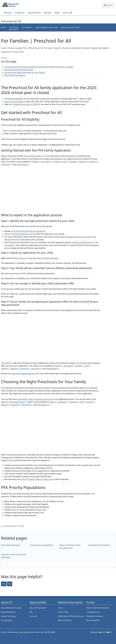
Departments (34, 13)
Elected (47, 13)
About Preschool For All (70, 27)
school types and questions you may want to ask (75, 237)
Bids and (38, 608)
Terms (60, 608)
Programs (20, 13)
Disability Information (95, 616)
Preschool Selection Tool (22, 234)
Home (3, 27)
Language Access (93, 612)
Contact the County (9, 616)
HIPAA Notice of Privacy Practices (71, 616)
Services (8, 13)
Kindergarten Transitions (99, 545)
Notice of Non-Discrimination (98, 608)
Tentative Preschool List (26, 104)
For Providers (27, 27)
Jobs (31, 612)
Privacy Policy (63, 612)
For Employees (7, 620)
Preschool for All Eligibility (41, 545)
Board (8, 612)
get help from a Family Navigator (44, 258)
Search (66, 13)
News (57, 13)
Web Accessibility (93, 620)
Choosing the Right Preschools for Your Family (25, 72)
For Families (14, 27)
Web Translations (65, 620)
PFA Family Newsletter (11, 545)
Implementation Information (47, 27)
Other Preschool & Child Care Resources (70, 547)
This (7, 363)
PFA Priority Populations (15, 75)
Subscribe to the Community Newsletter (13, 556)
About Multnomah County (11, 608)
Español (110, 5)
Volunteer (33, 616)
